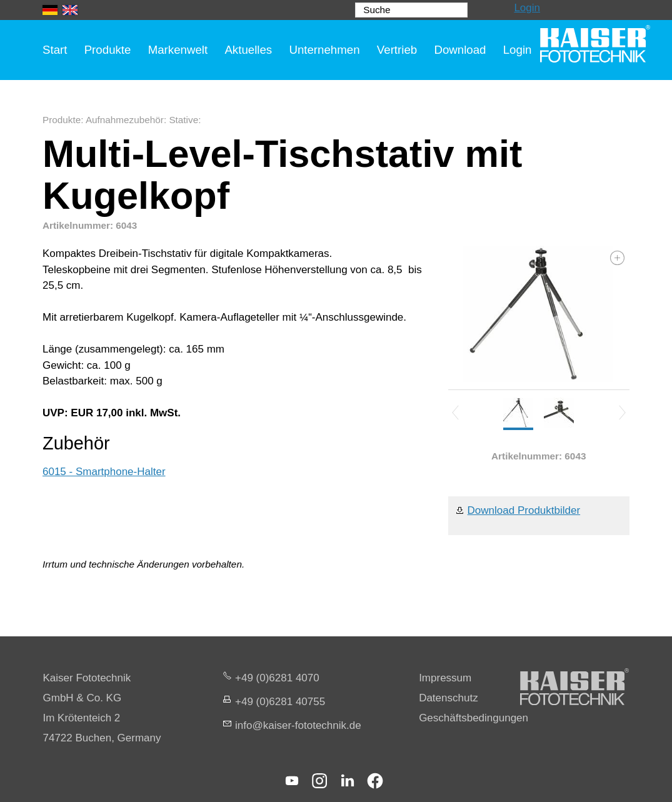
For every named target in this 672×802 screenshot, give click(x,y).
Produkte (108, 50)
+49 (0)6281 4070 (277, 678)
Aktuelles (248, 50)
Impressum (445, 678)
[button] (292, 781)
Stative (183, 120)
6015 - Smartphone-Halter (104, 472)
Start (55, 50)
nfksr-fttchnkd (298, 725)
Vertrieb (397, 50)
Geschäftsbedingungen (474, 718)
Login (527, 8)
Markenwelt (178, 50)
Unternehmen (324, 50)
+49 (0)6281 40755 (280, 702)
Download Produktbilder (524, 510)
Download (460, 50)
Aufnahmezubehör (125, 120)
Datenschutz (449, 698)
